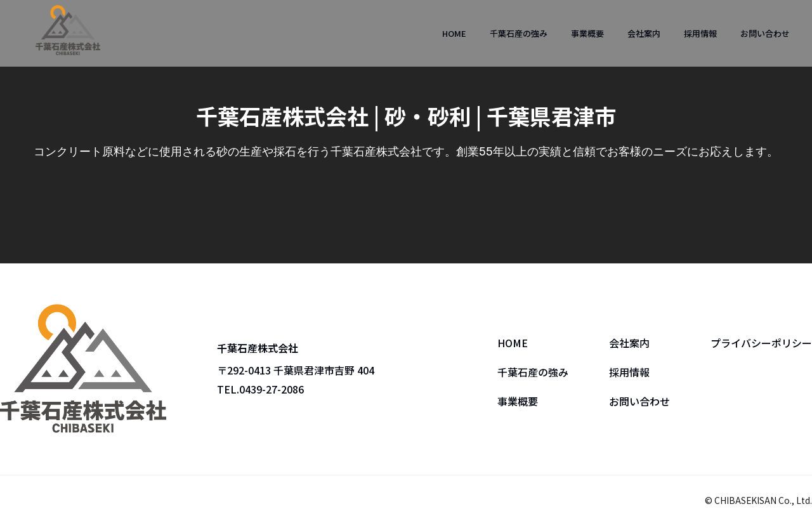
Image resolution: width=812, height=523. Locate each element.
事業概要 (587, 33)
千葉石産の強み (519, 33)
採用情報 (700, 33)
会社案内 (644, 33)
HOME (454, 33)
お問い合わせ (765, 33)
